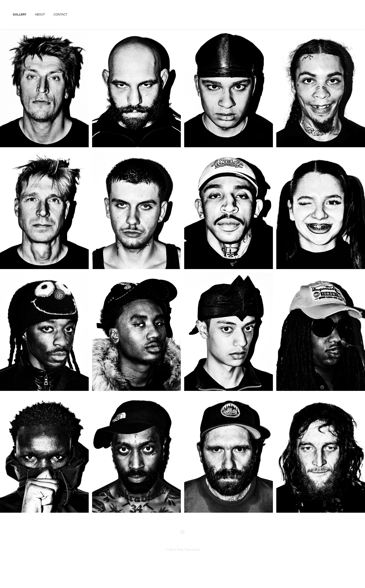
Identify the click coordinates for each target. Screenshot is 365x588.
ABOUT (40, 15)
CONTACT (60, 15)
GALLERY (20, 15)
